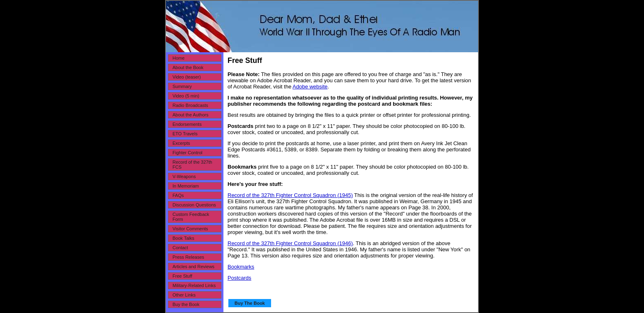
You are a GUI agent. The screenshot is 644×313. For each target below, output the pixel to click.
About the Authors (190, 115)
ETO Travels (185, 134)
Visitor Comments (190, 229)
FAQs (178, 195)
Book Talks (183, 238)
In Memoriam (186, 186)
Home (178, 58)
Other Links (184, 295)
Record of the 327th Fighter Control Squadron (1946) (290, 243)
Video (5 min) (186, 96)
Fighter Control (187, 153)
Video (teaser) (187, 77)
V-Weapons (184, 176)
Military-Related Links (194, 285)
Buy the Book (186, 304)
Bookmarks (241, 267)
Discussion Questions (194, 205)
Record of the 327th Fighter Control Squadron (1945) (290, 195)
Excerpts (181, 143)
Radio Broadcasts (190, 105)
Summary (182, 86)
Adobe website (310, 87)
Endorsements (187, 124)
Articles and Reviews (193, 267)
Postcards (239, 278)
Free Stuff (182, 276)
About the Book (188, 67)
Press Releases (188, 257)
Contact (180, 248)
